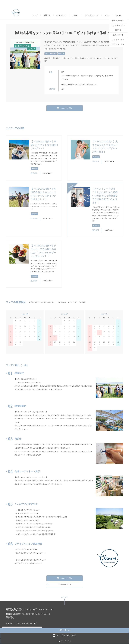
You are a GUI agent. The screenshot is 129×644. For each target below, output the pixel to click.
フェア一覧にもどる (64, 584)
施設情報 (47, 15)
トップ (35, 15)
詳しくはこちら (23, 638)
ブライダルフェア (91, 15)
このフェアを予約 (64, 108)
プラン (107, 15)
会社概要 (9, 624)
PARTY (76, 15)
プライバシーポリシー (24, 624)
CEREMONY (62, 15)
